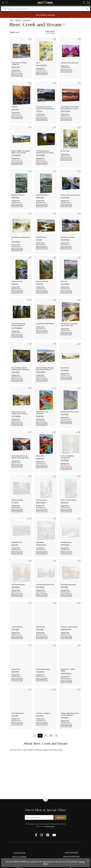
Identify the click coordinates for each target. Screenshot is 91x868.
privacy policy (50, 826)
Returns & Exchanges (19, 857)
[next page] (56, 736)
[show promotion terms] (46, 15)
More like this (17, 75)
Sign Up (60, 817)
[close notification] (88, 861)
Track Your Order (19, 853)
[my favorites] (7, 3)
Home (11, 20)
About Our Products (72, 852)
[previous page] (35, 736)
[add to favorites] (64, 25)
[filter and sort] (63, 32)
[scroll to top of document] (46, 802)
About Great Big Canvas (72, 856)
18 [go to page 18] (51, 736)
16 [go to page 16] (40, 736)
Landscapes (27, 20)
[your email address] (39, 817)
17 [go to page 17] (46, 736)
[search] (84, 2)
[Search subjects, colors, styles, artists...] (45, 9)
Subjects (18, 20)
